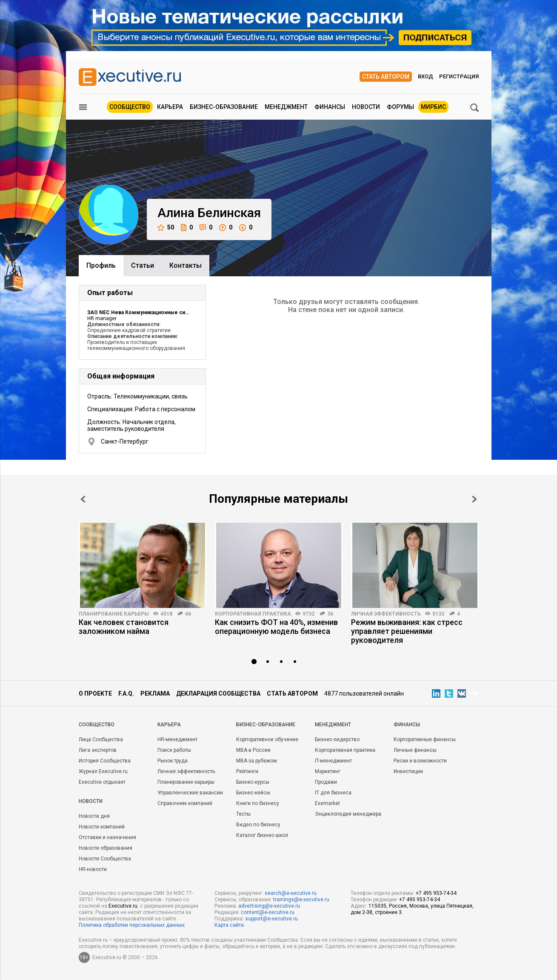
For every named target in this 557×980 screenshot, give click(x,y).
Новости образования (106, 848)
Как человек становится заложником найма (124, 627)
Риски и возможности (420, 761)
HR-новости (93, 869)
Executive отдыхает (102, 782)
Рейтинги (247, 771)
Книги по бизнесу (258, 803)
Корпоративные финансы (425, 739)
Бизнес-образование (224, 107)
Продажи (326, 782)
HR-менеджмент (177, 739)
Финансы (330, 107)
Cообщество (97, 725)
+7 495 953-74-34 (436, 893)
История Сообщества (105, 761)
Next (474, 499)
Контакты (186, 265)
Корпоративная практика (253, 614)
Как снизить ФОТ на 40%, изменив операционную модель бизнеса (276, 627)
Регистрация (459, 76)
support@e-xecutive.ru (271, 919)
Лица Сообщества (101, 739)
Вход (426, 76)
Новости (366, 107)
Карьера (170, 107)
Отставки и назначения (107, 837)
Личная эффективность (386, 614)
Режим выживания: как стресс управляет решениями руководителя (407, 631)
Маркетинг (328, 771)
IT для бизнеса (333, 793)
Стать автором (386, 77)
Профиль (101, 265)
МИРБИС (433, 107)
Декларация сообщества (218, 693)
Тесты (243, 814)
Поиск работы (174, 750)
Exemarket (327, 803)
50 (166, 228)
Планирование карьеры (114, 614)
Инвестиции (408, 771)
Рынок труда (173, 761)
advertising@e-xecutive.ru (269, 906)
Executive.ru (123, 906)
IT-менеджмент (333, 761)
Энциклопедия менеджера (348, 814)
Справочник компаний (185, 803)
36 (330, 614)
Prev (83, 499)
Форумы (400, 107)
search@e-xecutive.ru (291, 893)
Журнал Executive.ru (103, 771)
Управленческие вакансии (190, 793)
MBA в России (253, 750)
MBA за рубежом (257, 761)
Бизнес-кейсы (253, 793)
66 (188, 614)
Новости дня (94, 816)
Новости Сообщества (105, 859)
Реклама (155, 693)
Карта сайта (229, 925)
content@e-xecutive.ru (268, 912)
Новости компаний (102, 827)
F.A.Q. (126, 693)
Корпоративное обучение (267, 739)
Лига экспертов (98, 750)
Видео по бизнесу (258, 825)
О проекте (95, 693)
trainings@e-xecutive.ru (301, 900)
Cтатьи (143, 265)
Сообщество (130, 107)
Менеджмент (286, 107)
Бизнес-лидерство (337, 739)
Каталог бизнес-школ (262, 835)
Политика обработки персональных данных (132, 925)
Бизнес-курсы (253, 782)
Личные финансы (415, 750)
